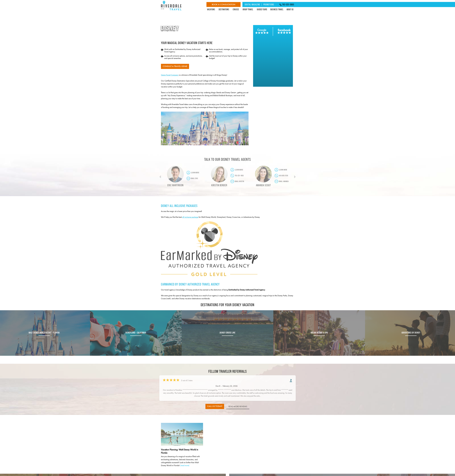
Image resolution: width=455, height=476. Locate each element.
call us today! (215, 406)
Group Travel (248, 9)
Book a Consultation (224, 4)
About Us (290, 9)
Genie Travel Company (170, 75)
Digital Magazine (252, 4)
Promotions (269, 4)
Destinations (224, 9)
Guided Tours (262, 9)
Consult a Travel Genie (175, 66)
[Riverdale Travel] (171, 10)
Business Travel (277, 9)
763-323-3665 (287, 4)
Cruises (236, 9)
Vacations (211, 9)
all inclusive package (190, 217)
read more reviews (238, 407)
